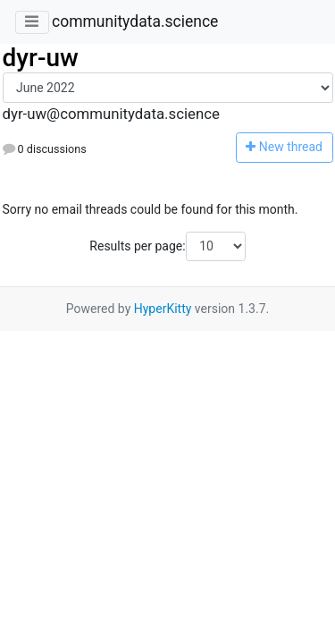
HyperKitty (163, 309)
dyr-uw (41, 58)
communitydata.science (135, 21)
